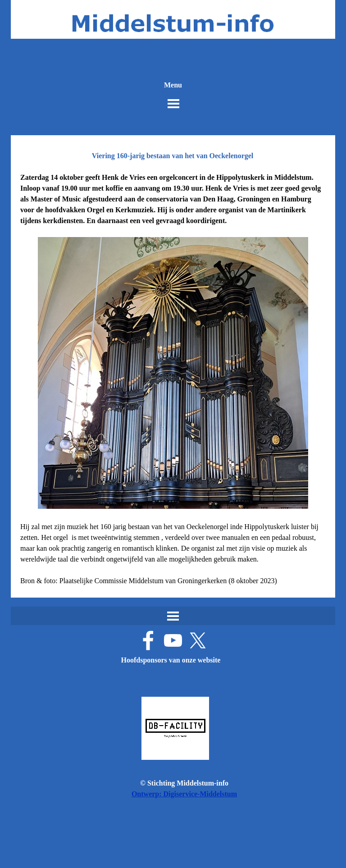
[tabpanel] (173, 379)
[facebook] (148, 640)
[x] (198, 640)
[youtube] (173, 640)
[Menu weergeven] (173, 104)
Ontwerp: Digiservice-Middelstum (184, 794)
